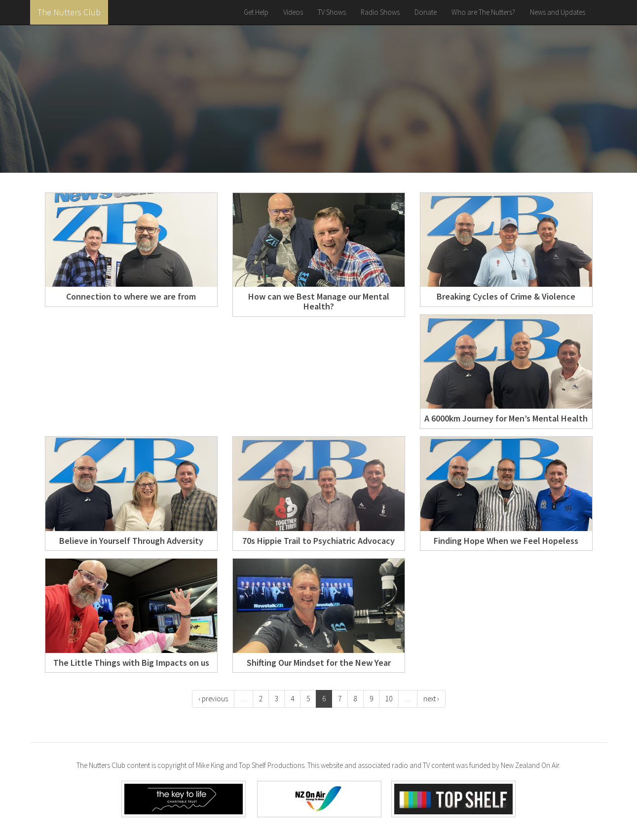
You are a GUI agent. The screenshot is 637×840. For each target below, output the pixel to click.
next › (431, 699)
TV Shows (332, 12)
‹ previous (213, 699)
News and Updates (558, 12)
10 (389, 699)
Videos (293, 12)
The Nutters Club (69, 12)
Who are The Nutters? (483, 12)
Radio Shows (380, 12)
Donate (426, 12)
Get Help (256, 12)
